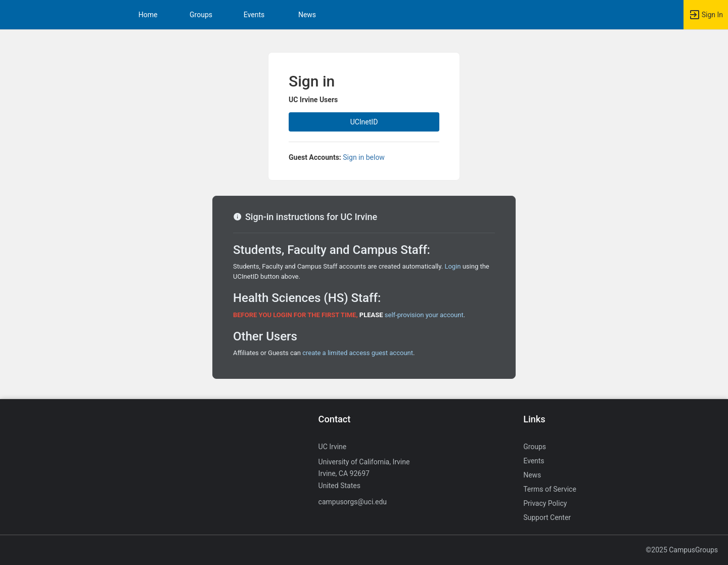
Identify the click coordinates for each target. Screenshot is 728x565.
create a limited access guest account (358, 353)
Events (254, 15)
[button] (706, 15)
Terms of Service (550, 489)
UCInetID (364, 122)
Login (452, 266)
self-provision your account (424, 315)
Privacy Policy (545, 503)
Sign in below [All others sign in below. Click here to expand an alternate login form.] (364, 157)
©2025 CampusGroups (682, 550)
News (307, 15)
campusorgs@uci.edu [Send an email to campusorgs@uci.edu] (353, 502)
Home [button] (148, 15)
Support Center (547, 517)
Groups (201, 15)
